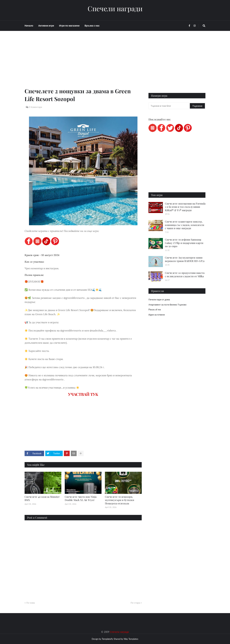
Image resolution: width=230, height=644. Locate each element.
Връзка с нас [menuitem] (92, 26)
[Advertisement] (83, 63)
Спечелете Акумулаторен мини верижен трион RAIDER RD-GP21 (185, 259)
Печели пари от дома (159, 299)
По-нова (31, 603)
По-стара (135, 603)
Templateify (108, 639)
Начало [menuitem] (29, 26)
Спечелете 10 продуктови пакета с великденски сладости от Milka (185, 275)
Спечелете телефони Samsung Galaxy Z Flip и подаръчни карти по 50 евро (184, 243)
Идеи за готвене (157, 315)
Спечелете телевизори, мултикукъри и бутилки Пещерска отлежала (119, 500)
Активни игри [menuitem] (46, 26)
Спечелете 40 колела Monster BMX (42, 498)
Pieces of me (155, 310)
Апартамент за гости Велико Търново (167, 305)
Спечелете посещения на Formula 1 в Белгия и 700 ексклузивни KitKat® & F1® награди (185, 207)
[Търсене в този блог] (169, 106)
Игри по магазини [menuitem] (69, 26)
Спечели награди (115, 8)
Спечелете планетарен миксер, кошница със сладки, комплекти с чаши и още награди (184, 225)
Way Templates (131, 639)
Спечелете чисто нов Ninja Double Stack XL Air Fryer (81, 498)
